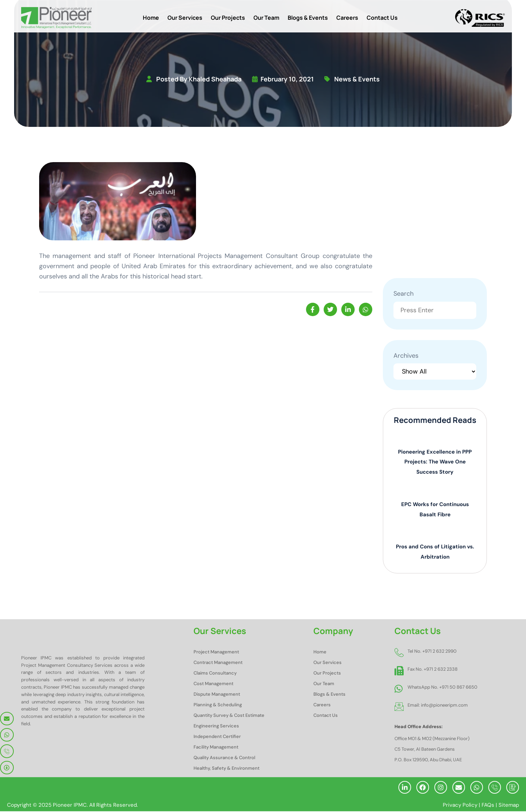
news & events (357, 79)
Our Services (185, 18)
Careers (347, 18)
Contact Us (382, 18)
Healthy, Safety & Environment (227, 769)
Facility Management (216, 748)
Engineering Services (216, 727)
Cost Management (213, 684)
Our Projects (228, 18)
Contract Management (218, 663)
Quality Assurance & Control (224, 758)
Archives (406, 356)
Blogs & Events (308, 18)
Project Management (216, 653)
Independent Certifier (217, 737)
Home (151, 18)
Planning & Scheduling (218, 705)
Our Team (266, 18)
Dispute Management (217, 695)
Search (403, 294)
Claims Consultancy (215, 674)
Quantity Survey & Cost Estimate (229, 716)
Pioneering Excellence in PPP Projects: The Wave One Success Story (435, 462)
